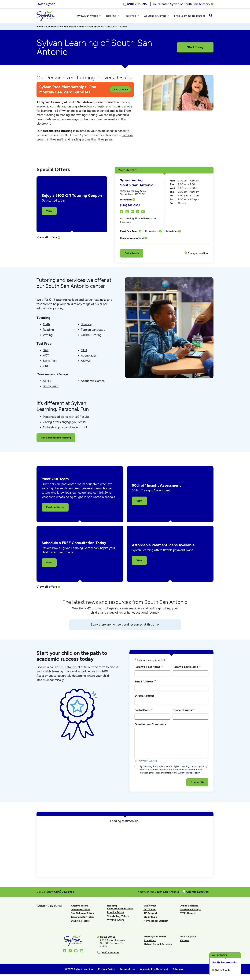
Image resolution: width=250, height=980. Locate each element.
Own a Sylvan (46, 4)
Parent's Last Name (187, 668)
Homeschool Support (156, 922)
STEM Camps (187, 914)
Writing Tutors (115, 921)
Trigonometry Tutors (83, 918)
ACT (46, 356)
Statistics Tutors (80, 922)
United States (68, 28)
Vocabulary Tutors (118, 917)
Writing (48, 336)
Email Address (145, 682)
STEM (47, 382)
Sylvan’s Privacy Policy (189, 774)
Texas (82, 28)
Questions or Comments (150, 725)
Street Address (144, 697)
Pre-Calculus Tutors (82, 914)
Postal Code (144, 711)
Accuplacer (88, 356)
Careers (185, 941)
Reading (48, 330)
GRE (46, 367)
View (49, 212)
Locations (52, 28)
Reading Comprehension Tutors (120, 908)
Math (46, 325)
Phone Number (184, 711)
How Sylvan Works (155, 937)
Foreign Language (93, 330)
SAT (46, 351)
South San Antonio (224, 962)
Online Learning (189, 906)
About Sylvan (188, 937)
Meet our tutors (55, 508)
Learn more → (121, 90)
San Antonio (95, 28)
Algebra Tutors (79, 906)
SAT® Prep (150, 906)
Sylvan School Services (158, 945)
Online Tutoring (91, 336)
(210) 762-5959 (130, 206)
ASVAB (86, 362)
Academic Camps (93, 382)
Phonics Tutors (116, 913)
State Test (50, 362)
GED (84, 351)
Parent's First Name (149, 668)
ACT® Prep (150, 910)
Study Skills (51, 387)
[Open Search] (211, 16)
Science (86, 325)
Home (40, 28)
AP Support (150, 914)
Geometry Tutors (81, 910)
